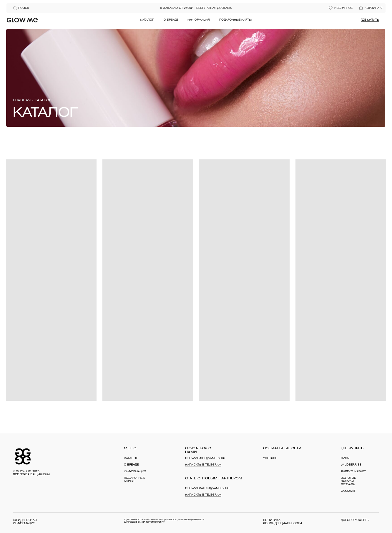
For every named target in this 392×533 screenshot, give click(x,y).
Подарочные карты (235, 20)
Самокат (348, 491)
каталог (131, 458)
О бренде (171, 20)
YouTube (270, 458)
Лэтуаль (348, 485)
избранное (343, 8)
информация (135, 472)
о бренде (131, 465)
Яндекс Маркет (353, 472)
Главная (22, 100)
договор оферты (355, 520)
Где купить (370, 20)
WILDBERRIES (351, 465)
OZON (345, 458)
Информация (199, 20)
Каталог (147, 20)
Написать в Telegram (203, 465)
